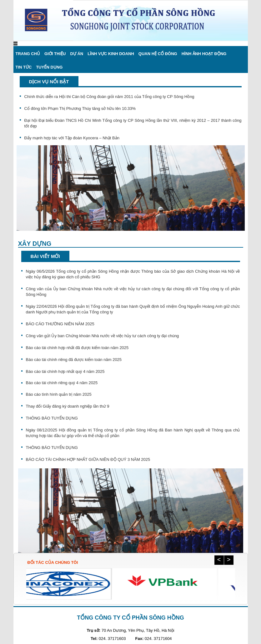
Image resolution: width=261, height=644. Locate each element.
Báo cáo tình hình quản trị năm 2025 (59, 394)
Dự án (77, 54)
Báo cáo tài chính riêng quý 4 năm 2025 (62, 383)
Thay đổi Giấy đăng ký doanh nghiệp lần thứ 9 (68, 406)
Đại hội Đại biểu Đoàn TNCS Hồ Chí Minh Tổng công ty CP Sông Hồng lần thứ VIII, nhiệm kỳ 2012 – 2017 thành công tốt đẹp (133, 123)
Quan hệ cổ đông (158, 54)
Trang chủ (28, 54)
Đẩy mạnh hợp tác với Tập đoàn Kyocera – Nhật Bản (72, 138)
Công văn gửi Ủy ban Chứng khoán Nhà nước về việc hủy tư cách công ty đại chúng (103, 336)
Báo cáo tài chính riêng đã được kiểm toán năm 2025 (74, 360)
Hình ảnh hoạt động (204, 54)
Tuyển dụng (49, 67)
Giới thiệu (55, 54)
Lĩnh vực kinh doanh (111, 54)
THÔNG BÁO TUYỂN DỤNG (52, 418)
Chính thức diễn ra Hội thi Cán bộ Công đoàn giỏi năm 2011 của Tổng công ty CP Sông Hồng (109, 97)
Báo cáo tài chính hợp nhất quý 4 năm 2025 (65, 371)
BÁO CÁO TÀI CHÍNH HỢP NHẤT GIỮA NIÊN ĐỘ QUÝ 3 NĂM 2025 (88, 459)
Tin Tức (24, 67)
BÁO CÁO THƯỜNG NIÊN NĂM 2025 (60, 324)
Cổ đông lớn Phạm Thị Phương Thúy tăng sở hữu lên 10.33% (80, 108)
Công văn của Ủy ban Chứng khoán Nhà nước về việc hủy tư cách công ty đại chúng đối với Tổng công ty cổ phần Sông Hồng (133, 292)
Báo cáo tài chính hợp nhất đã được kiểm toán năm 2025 (77, 348)
